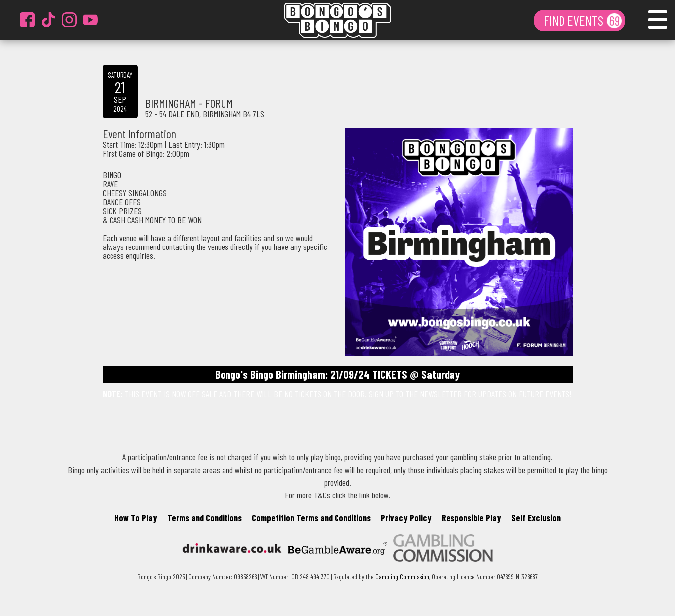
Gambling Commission (402, 576)
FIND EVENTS (575, 20)
